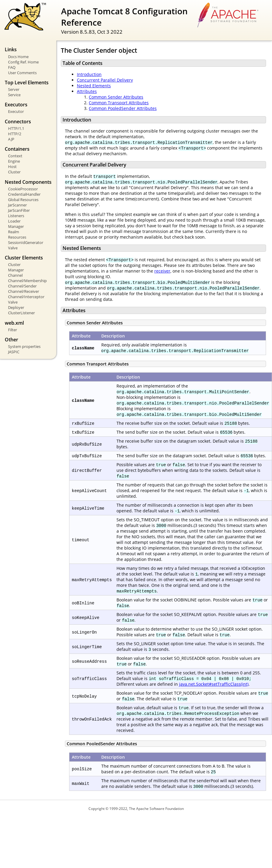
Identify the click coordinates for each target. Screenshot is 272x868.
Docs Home (18, 57)
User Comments (22, 73)
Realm (14, 232)
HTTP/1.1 (16, 128)
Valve (13, 248)
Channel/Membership (27, 281)
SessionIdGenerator (26, 242)
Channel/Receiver (24, 291)
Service (14, 95)
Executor (16, 111)
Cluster (14, 172)
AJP (11, 139)
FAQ (12, 67)
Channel (15, 275)
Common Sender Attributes (116, 97)
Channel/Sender (22, 286)
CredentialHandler (24, 194)
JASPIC (14, 352)
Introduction (89, 74)
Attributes (87, 91)
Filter (13, 330)
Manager (16, 226)
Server (14, 89)
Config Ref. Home (23, 62)
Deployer (16, 307)
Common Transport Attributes (119, 103)
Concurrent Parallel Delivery (105, 80)
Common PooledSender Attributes (123, 108)
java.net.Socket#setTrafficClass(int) (214, 684)
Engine (14, 161)
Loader (14, 221)
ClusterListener (21, 313)
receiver (162, 271)
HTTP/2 (15, 134)
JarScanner (17, 205)
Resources (17, 237)
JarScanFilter (19, 210)
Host (12, 167)
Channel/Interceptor (26, 297)
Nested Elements (94, 86)
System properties (24, 346)
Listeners (16, 216)
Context (15, 156)
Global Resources (23, 200)
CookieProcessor (23, 189)
